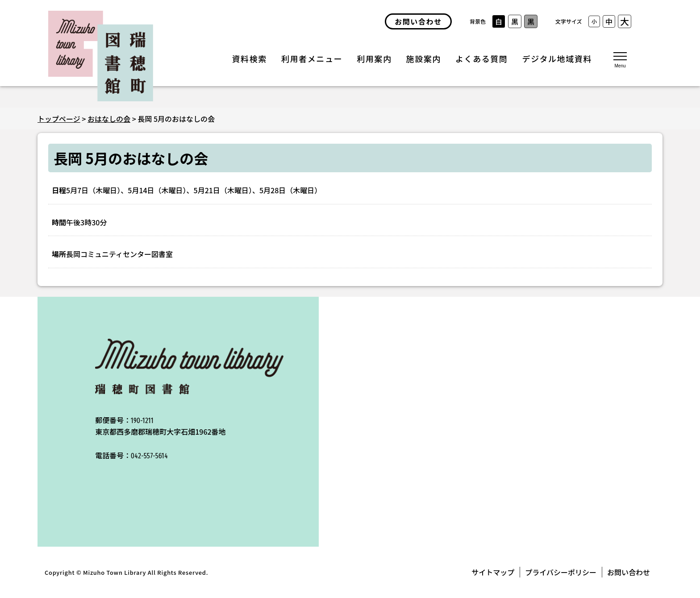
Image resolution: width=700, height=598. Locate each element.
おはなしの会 (109, 119)
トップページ (59, 119)
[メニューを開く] (620, 59)
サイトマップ (493, 572)
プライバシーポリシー (561, 572)
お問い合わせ (629, 572)
